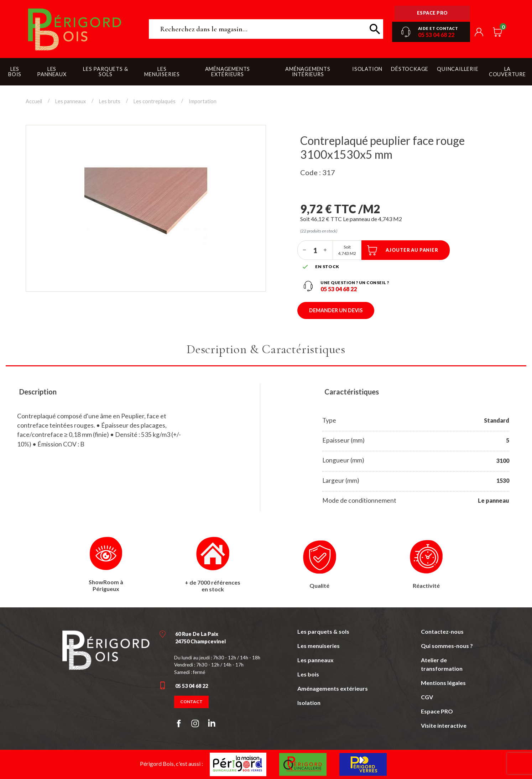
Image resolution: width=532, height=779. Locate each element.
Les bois (308, 674)
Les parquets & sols (323, 631)
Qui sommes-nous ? (447, 646)
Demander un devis (336, 310)
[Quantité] (315, 250)
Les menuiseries (319, 646)
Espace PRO (437, 711)
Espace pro (432, 13)
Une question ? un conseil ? (355, 283)
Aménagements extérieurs (333, 688)
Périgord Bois (75, 29)
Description (38, 392)
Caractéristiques (352, 392)
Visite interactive (444, 725)
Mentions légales (443, 683)
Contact (191, 702)
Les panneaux (315, 660)
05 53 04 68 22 (436, 35)
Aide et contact (438, 28)
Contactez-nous (442, 631)
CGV (427, 697)
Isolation (309, 703)
